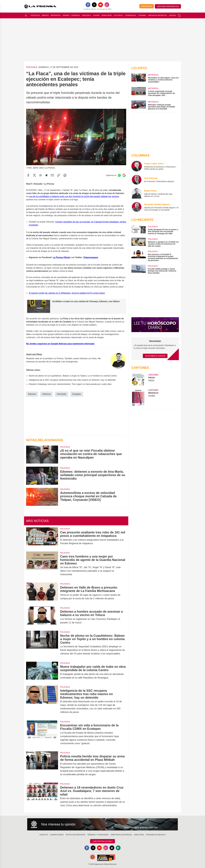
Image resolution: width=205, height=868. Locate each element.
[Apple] (112, 848)
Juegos (172, 15)
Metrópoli (56, 15)
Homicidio (61, 394)
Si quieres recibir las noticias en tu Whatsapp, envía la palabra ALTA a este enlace (67, 293)
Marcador (107, 15)
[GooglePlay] (118, 848)
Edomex (32, 394)
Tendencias (131, 15)
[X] (94, 5)
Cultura (118, 15)
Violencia (46, 394)
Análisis (87, 15)
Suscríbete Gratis (155, 356)
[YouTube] (101, 5)
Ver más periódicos (168, 6)
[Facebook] (88, 5)
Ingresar (147, 6)
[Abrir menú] (26, 15)
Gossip (96, 15)
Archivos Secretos (157, 15)
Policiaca (35, 15)
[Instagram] (107, 5)
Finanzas (76, 15)
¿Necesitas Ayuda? (102, 841)
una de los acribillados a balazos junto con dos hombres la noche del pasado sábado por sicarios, (74, 196)
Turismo (142, 15)
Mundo (66, 15)
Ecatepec (77, 394)
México (45, 15)
